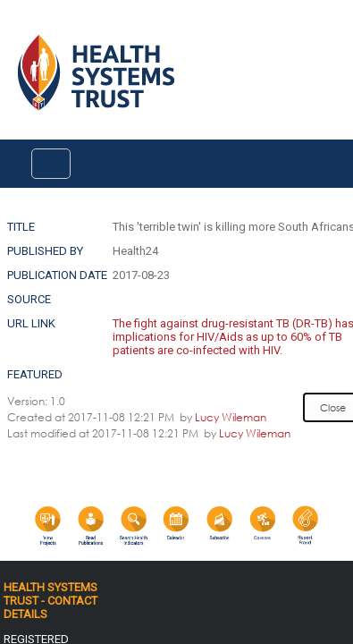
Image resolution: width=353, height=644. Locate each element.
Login (15, 28)
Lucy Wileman (231, 417)
